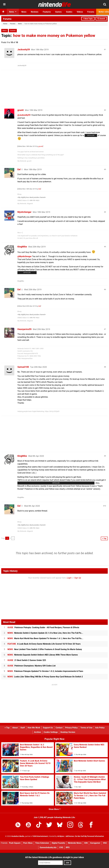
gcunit (21, 110)
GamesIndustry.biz (48, 847)
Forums (7, 19)
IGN (86, 843)
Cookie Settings (51, 732)
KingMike (22, 247)
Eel (19, 169)
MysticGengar (24, 212)
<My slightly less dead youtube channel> (32, 197)
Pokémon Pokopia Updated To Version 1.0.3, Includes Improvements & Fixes (45, 671)
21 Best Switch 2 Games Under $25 (27, 660)
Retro (20, 24)
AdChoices (70, 836)
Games (13, 31)
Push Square (15, 843)
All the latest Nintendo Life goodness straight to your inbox (54, 857)
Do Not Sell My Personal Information (90, 836)
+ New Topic (88, 19)
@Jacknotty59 (24, 115)
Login (69, 578)
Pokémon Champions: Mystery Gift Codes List (31, 666)
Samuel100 (23, 367)
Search (101, 19)
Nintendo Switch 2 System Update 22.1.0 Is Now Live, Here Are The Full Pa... (45, 633)
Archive (38, 732)
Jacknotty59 (24, 49)
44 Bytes (61, 836)
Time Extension (42, 843)
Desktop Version (68, 732)
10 (105, 506)
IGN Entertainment (41, 836)
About (15, 728)
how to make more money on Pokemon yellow (54, 36)
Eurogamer (95, 843)
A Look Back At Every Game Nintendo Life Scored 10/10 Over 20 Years (44, 644)
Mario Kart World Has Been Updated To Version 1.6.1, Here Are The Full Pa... (45, 638)
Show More (55, 809)
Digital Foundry (58, 843)
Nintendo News (75, 843)
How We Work (34, 728)
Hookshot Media (18, 836)
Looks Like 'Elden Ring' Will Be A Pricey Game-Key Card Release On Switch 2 (45, 677)
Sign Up (78, 578)
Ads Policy (100, 728)
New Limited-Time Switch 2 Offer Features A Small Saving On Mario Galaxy (45, 649)
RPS (68, 847)
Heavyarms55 (24, 329)
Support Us (48, 728)
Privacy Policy (71, 728)
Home (5, 24)
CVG (61, 847)
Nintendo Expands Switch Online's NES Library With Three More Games (43, 655)
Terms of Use (86, 728)
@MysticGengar (25, 256)
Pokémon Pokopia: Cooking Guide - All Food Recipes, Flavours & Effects (43, 627)
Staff (23, 728)
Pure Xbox (28, 843)
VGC (105, 843)
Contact (59, 728)
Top (7, 728)
